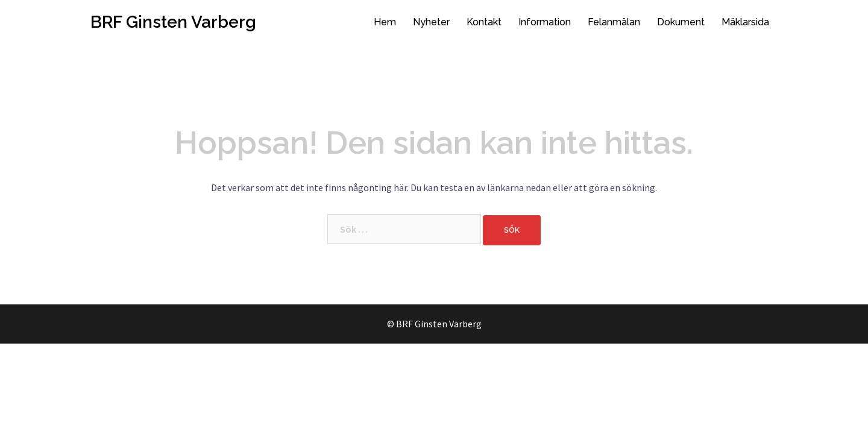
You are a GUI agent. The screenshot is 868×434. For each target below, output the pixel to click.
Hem (385, 22)
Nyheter (431, 22)
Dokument (681, 22)
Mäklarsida (745, 22)
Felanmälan (614, 22)
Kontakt (484, 22)
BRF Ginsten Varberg (173, 22)
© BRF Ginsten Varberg (434, 324)
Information (545, 22)
